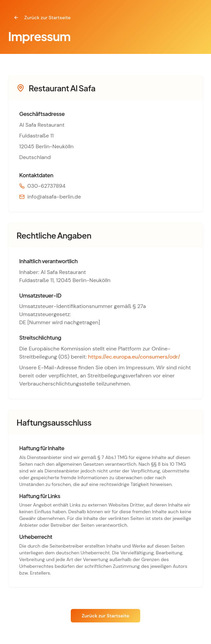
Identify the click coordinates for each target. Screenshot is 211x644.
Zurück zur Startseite (42, 18)
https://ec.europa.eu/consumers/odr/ (134, 357)
